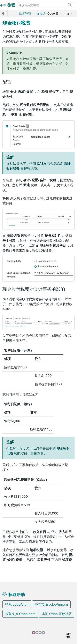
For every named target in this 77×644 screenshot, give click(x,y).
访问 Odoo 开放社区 (57, 614)
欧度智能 (25, 13)
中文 (67, 13)
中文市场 (40, 13)
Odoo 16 (53, 13)
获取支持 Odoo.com (20, 614)
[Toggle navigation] (4, 13)
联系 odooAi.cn (17, 604)
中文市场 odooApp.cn (51, 604)
